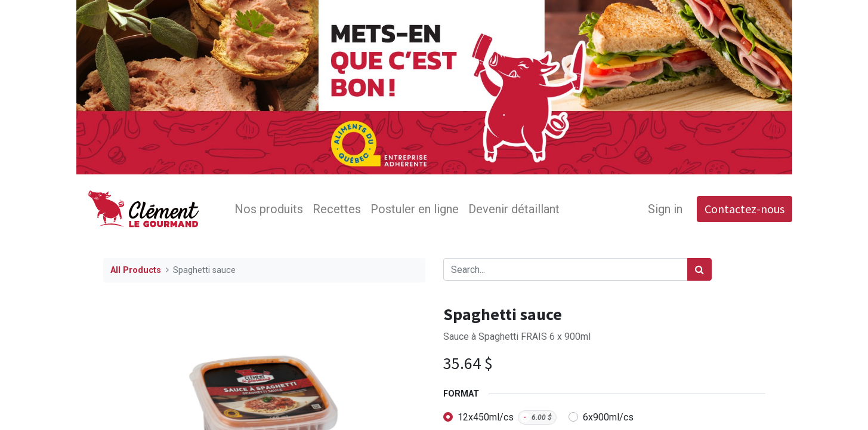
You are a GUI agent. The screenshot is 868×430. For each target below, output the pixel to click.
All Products (136, 270)
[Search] (699, 269)
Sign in (665, 209)
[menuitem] (269, 209)
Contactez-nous (745, 209)
